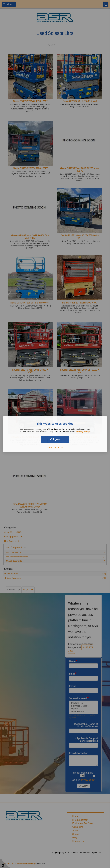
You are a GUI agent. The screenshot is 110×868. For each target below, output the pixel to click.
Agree (55, 439)
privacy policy (83, 432)
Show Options (55, 447)
